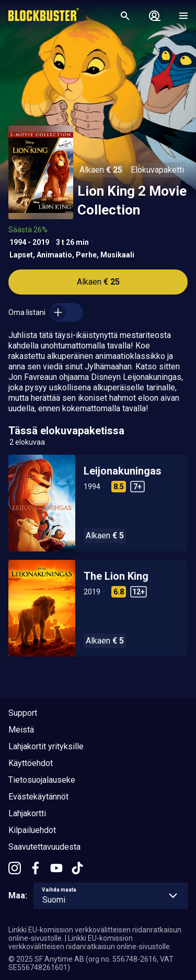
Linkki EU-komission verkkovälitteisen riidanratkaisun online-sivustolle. (90, 942)
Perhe (86, 255)
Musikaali (117, 255)
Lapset (21, 255)
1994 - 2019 (29, 242)
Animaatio (54, 255)
